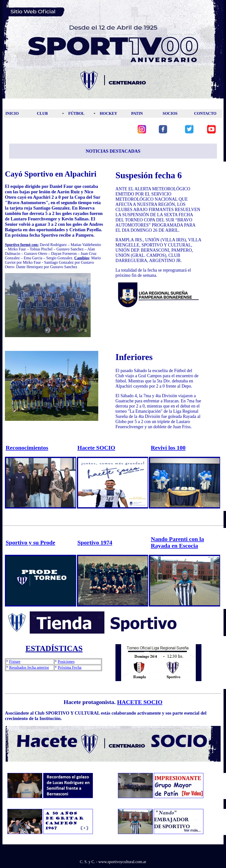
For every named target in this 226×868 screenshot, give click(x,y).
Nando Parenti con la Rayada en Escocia (177, 542)
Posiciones (66, 662)
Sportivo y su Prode (30, 542)
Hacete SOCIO (96, 448)
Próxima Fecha (70, 667)
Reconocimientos (27, 448)
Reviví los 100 (168, 448)
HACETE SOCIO (140, 702)
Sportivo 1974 (95, 542)
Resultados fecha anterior (29, 667)
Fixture (15, 662)
